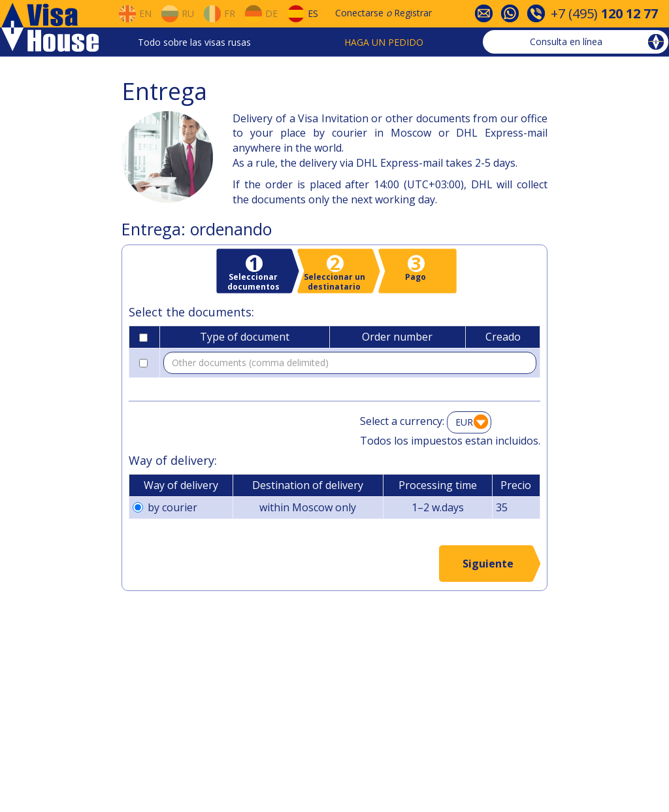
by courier (165, 507)
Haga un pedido (384, 42)
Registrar (413, 13)
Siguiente (488, 564)
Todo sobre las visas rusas (194, 42)
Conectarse (359, 13)
